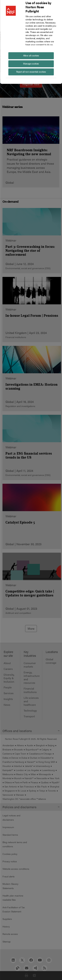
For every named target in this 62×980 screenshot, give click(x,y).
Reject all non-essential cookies (31, 72)
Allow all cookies (31, 55)
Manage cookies (31, 63)
